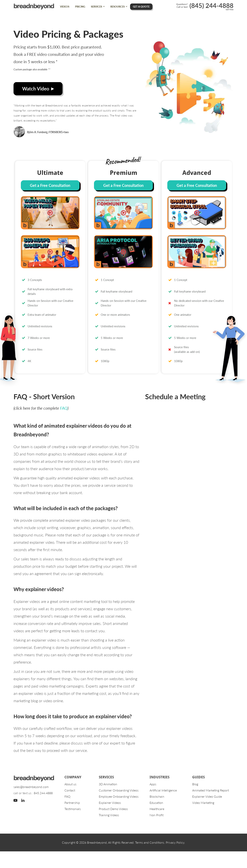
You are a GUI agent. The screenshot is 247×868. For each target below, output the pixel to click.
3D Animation (108, 784)
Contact (70, 790)
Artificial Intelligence (163, 790)
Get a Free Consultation (50, 185)
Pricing (80, 7)
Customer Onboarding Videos (119, 790)
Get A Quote (141, 7)
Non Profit (156, 815)
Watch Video (38, 89)
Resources (118, 7)
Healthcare (157, 809)
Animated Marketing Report (211, 790)
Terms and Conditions (150, 842)
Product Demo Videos (113, 809)
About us (70, 784)
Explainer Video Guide (207, 796)
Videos (65, 7)
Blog (195, 784)
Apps (153, 784)
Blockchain (157, 796)
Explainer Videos (110, 803)
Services (96, 7)
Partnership (72, 803)
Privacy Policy (175, 842)
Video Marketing (203, 803)
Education (156, 803)
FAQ (64, 408)
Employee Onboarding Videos (119, 796)
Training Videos (109, 815)
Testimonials (73, 809)
